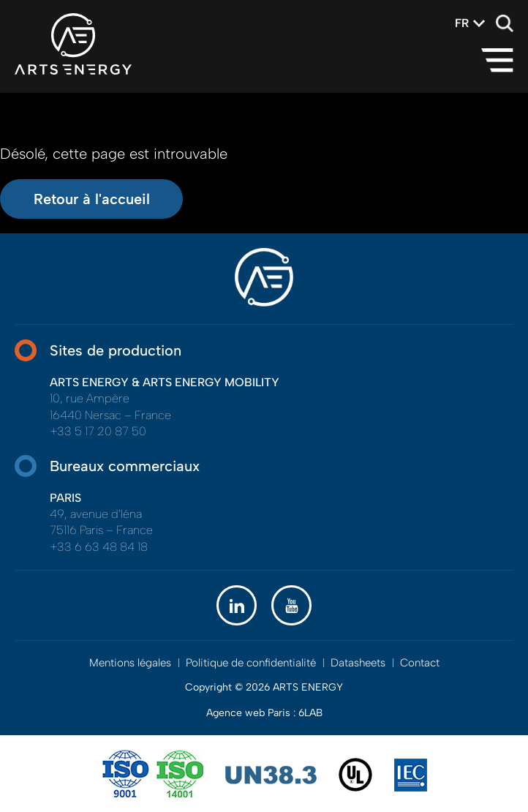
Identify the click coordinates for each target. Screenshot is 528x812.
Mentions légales (130, 663)
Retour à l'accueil (92, 199)
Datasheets (358, 663)
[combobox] (462, 23)
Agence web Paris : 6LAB (264, 713)
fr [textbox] (462, 23)
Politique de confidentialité (251, 663)
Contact (420, 663)
